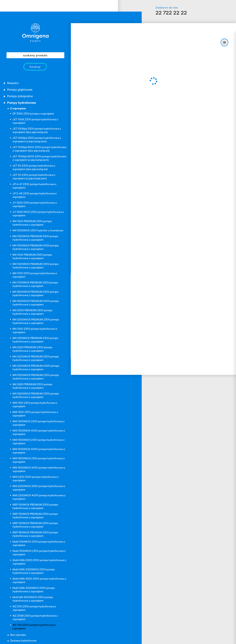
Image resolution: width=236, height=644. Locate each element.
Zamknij (102, 639)
